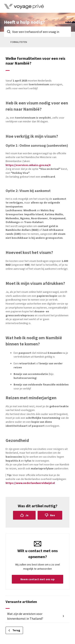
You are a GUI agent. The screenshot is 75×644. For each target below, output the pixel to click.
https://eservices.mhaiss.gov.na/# (28, 165)
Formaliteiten (19, 42)
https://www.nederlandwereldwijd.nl (30, 483)
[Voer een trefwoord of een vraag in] (37, 32)
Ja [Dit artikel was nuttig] (27, 515)
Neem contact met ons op (37, 579)
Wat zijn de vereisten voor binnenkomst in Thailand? (25, 616)
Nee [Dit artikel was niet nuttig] (52, 515)
